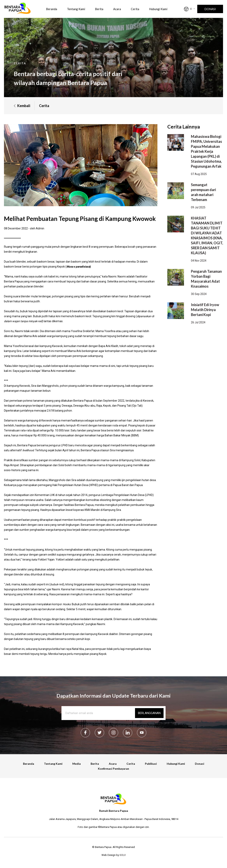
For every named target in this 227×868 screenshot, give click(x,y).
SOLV (123, 855)
